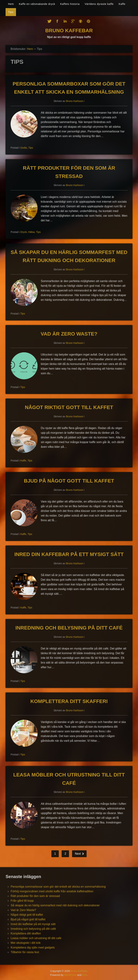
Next (78, 854)
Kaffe (122, 4)
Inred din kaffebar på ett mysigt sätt (69, 554)
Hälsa (31, 232)
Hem (11, 4)
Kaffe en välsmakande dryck (37, 4)
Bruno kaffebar (69, 31)
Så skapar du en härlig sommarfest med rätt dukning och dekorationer (55, 905)
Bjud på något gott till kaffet (69, 481)
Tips (11, 12)
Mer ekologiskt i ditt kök (26, 943)
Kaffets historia (70, 4)
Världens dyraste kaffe (99, 4)
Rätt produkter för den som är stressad (35, 896)
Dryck (24, 232)
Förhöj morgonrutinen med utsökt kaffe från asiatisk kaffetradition (52, 891)
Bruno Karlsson (75, 101)
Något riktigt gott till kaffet (69, 407)
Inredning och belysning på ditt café (69, 628)
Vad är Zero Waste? (69, 334)
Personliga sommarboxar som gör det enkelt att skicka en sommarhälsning (58, 887)
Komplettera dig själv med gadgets (33, 947)
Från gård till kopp (22, 901)
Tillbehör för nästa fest (25, 952)
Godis (24, 148)
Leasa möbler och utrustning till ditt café (36, 938)
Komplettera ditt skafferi (69, 701)
